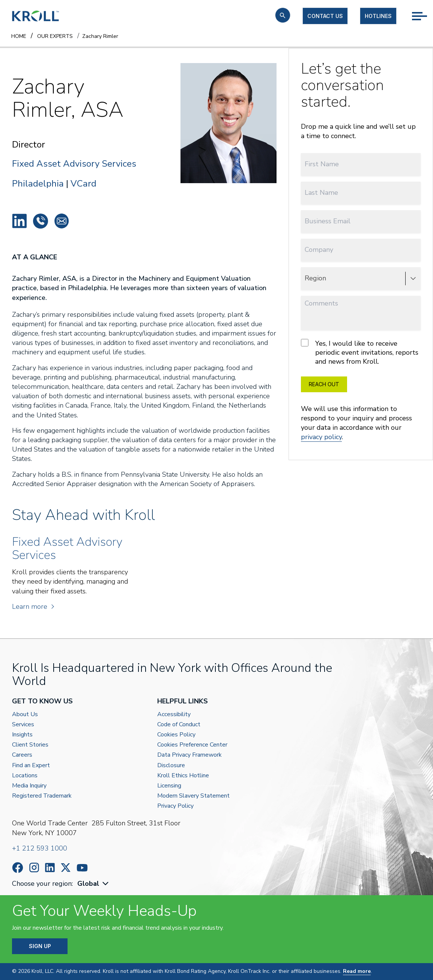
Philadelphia (38, 184)
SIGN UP (40, 946)
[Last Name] (361, 193)
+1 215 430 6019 (41, 221)
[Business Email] (361, 221)
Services (23, 725)
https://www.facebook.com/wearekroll (18, 868)
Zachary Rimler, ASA (20, 221)
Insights (22, 735)
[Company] (361, 250)
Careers (22, 755)
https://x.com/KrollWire (66, 868)
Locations (25, 776)
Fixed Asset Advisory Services (74, 164)
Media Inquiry (29, 786)
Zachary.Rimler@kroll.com (62, 221)
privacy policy (321, 437)
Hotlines (378, 16)
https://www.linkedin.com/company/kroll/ (50, 868)
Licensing (169, 786)
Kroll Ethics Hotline (183, 776)
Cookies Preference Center (192, 745)
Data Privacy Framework (189, 755)
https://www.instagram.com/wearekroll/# (34, 868)
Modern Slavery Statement (193, 796)
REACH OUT (324, 384)
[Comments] (361, 313)
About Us (25, 714)
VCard (83, 184)
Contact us (325, 16)
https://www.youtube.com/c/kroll (82, 868)
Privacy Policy (175, 806)
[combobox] (94, 884)
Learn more (33, 607)
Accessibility (174, 714)
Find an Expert (31, 765)
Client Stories (30, 745)
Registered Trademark (42, 796)
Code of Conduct (179, 725)
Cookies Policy (176, 735)
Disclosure (171, 765)
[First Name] (361, 164)
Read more (357, 971)
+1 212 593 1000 (40, 848)
